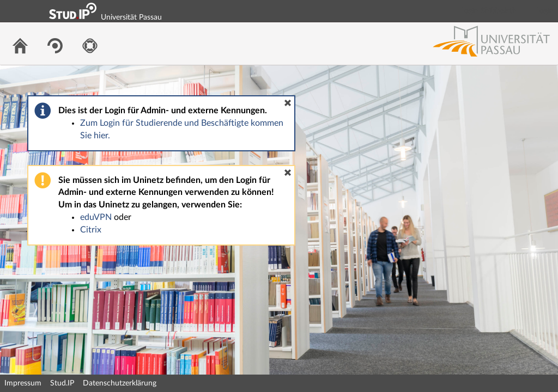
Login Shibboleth (489, 11)
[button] (288, 103)
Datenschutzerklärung (120, 383)
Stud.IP (62, 383)
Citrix (91, 230)
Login (545, 11)
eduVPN (96, 217)
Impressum (23, 383)
